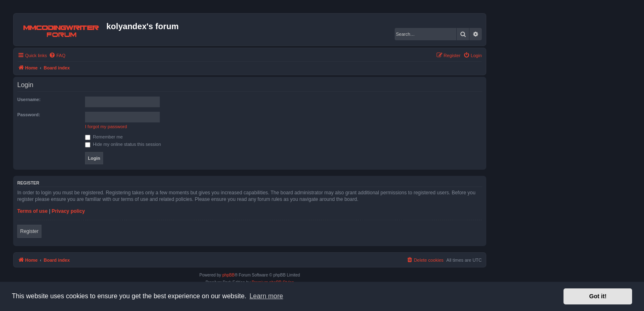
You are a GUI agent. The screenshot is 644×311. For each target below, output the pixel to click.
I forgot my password (106, 127)
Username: (29, 99)
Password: (29, 115)
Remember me (104, 137)
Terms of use (32, 211)
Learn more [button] (266, 296)
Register (29, 231)
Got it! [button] (598, 296)
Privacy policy (68, 211)
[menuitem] (57, 55)
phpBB (228, 275)
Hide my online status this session (123, 144)
